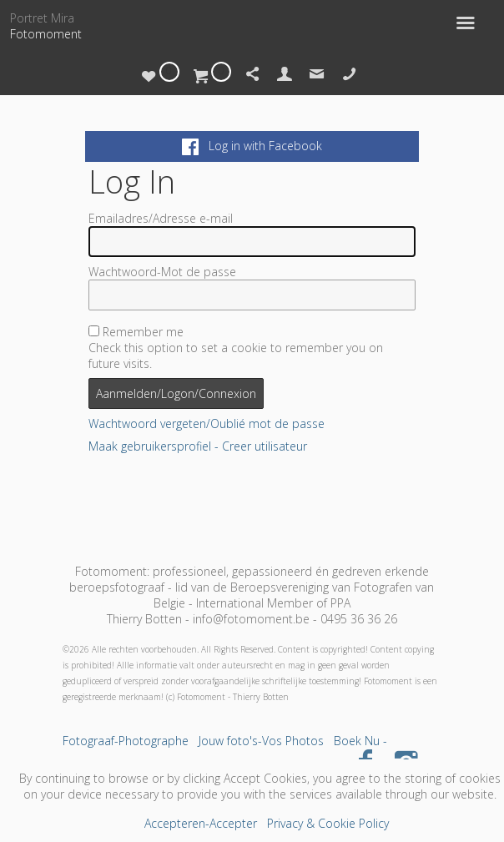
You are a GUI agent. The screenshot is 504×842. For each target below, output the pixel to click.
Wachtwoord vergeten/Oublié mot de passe (207, 424)
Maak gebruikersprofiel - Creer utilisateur (198, 446)
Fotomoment (46, 34)
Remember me (143, 332)
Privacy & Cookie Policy (328, 823)
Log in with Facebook (252, 146)
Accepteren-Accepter (201, 823)
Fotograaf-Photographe (126, 741)
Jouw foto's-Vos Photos (261, 741)
